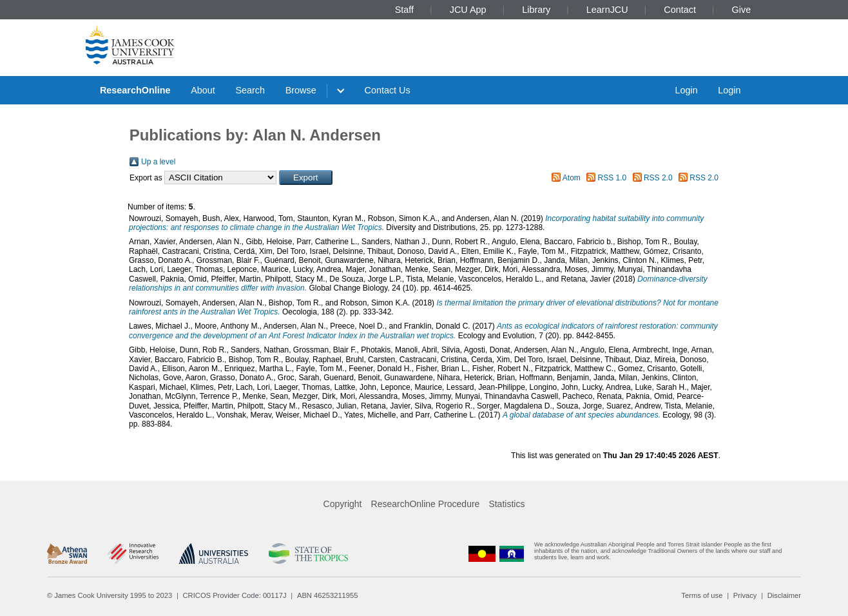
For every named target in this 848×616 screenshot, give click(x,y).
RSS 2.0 (658, 178)
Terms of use (702, 595)
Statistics (506, 504)
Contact (680, 10)
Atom (572, 178)
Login (686, 90)
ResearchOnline (135, 90)
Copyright (343, 504)
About (203, 90)
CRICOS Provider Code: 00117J (235, 595)
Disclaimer (784, 595)
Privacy (745, 595)
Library (536, 10)
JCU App (468, 10)
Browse (301, 90)
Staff (404, 10)
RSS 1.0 (612, 178)
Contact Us (388, 90)
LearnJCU (607, 10)
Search (250, 90)
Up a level (158, 162)
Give (742, 10)
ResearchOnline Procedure (426, 504)
